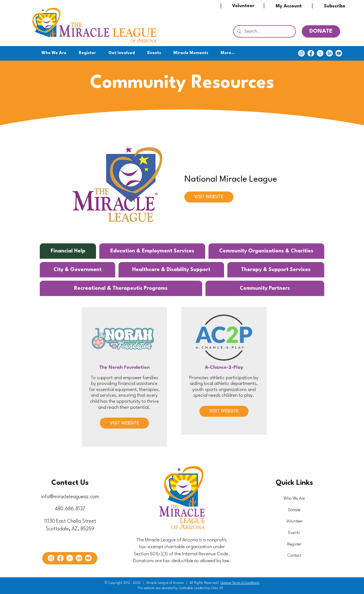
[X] (320, 53)
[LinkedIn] (329, 53)
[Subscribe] (335, 6)
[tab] (68, 251)
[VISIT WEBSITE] (209, 197)
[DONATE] (321, 31)
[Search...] (264, 31)
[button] (122, 53)
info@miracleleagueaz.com (70, 497)
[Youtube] (339, 53)
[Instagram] (301, 53)
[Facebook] (311, 53)
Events (294, 533)
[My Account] (289, 6)
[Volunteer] (243, 6)
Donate (294, 510)
